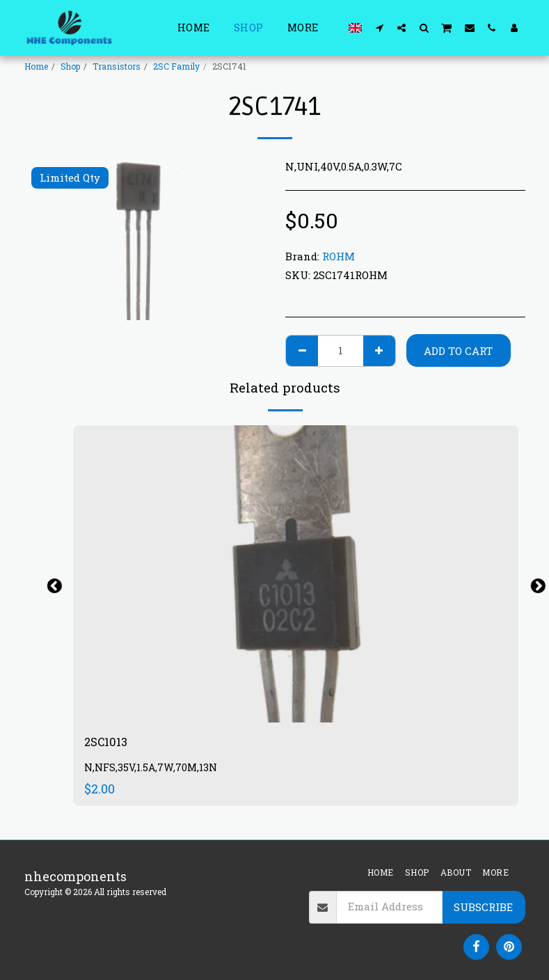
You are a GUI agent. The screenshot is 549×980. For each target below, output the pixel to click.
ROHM (339, 256)
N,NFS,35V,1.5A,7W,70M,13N (152, 769)
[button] (379, 27)
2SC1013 (108, 743)
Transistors (117, 66)
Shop (70, 66)
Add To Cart (458, 351)
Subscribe (483, 907)
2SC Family (176, 66)
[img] (296, 574)
